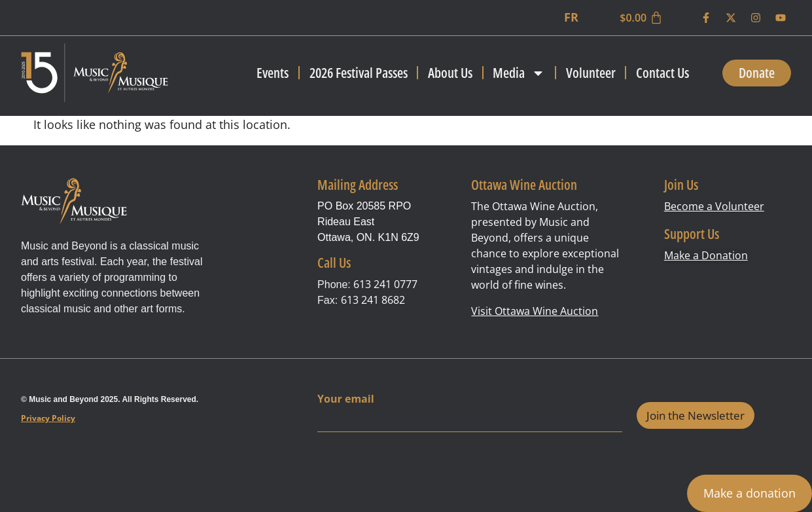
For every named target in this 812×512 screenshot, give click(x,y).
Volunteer (591, 73)
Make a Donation (706, 255)
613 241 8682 (373, 300)
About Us (450, 73)
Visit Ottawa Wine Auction (535, 311)
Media (519, 73)
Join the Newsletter (696, 415)
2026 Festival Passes (359, 73)
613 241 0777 (385, 284)
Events (273, 73)
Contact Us (662, 73)
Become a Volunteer (714, 206)
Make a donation (750, 493)
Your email (345, 399)
